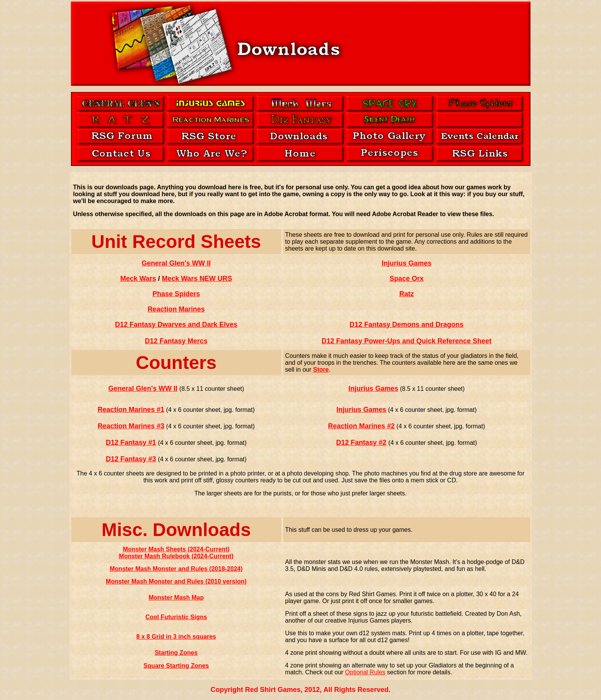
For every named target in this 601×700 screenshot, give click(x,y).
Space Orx (406, 279)
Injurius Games (407, 263)
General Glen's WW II (176, 263)
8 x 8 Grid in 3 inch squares (176, 637)
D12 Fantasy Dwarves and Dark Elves (176, 325)
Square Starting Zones (176, 666)
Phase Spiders (176, 294)
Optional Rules (365, 672)
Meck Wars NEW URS (197, 279)
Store (321, 370)
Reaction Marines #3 (131, 426)
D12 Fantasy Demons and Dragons (406, 325)
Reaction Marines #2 (361, 426)
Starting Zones (176, 653)
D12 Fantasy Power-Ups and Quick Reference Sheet (406, 341)
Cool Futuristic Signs (176, 617)
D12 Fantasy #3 (131, 459)
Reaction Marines (176, 309)
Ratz (407, 294)
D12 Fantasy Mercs (176, 341)
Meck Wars (138, 279)
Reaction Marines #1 (131, 410)
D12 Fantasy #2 (361, 443)
